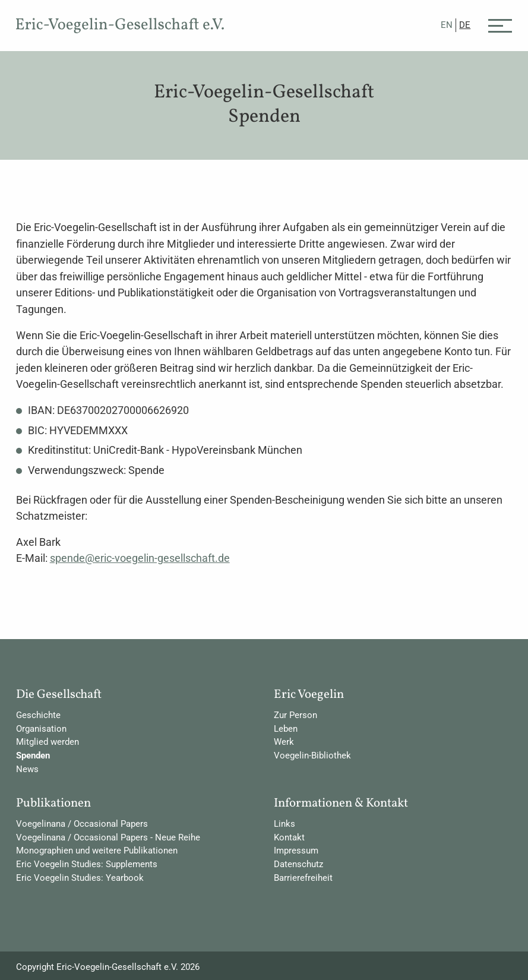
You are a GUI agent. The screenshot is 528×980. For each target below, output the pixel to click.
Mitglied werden (48, 742)
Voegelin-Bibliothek (312, 755)
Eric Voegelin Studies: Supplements (87, 864)
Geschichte (38, 715)
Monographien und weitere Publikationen (97, 851)
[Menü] (500, 25)
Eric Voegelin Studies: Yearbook (80, 878)
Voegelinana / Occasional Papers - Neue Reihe (108, 837)
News (27, 769)
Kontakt (289, 837)
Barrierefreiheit (303, 878)
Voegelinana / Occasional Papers (82, 824)
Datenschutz (298, 864)
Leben (286, 729)
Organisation (41, 729)
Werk (284, 742)
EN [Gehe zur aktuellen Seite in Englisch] (447, 25)
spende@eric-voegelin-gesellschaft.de (140, 558)
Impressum (296, 851)
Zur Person (295, 715)
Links (284, 824)
